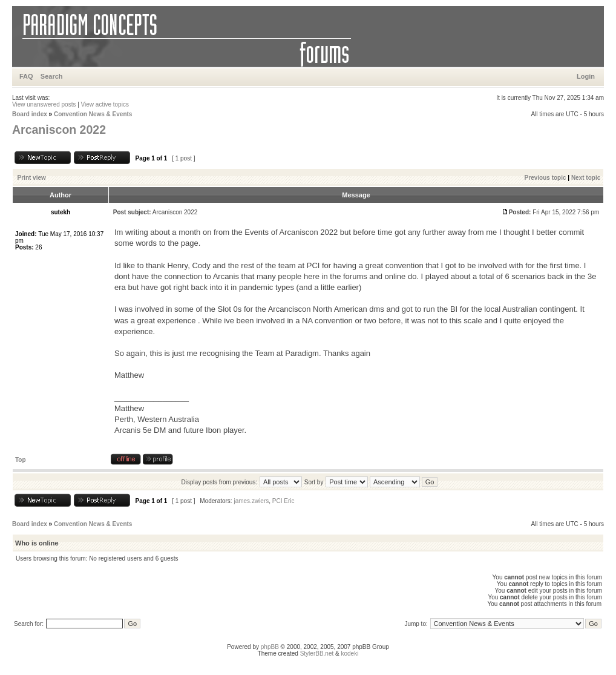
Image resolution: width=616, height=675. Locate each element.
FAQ (26, 76)
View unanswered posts (44, 104)
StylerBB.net (317, 654)
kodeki (349, 654)
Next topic (586, 178)
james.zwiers (251, 501)
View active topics (105, 104)
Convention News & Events (93, 114)
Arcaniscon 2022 (59, 130)
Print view (32, 178)
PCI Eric (283, 501)
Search (52, 76)
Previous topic (546, 178)
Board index (30, 114)
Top (21, 460)
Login (586, 76)
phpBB (270, 647)
